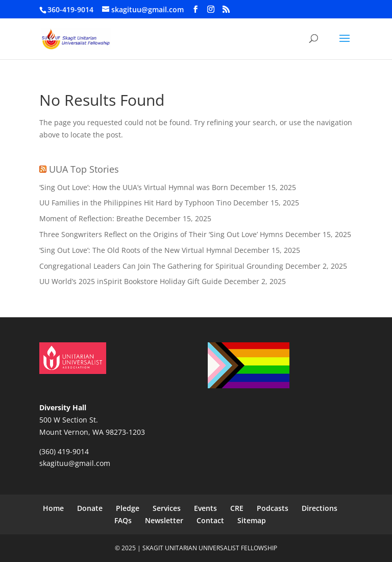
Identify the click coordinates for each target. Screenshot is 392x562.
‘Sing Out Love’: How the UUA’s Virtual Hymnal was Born (134, 187)
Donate (90, 508)
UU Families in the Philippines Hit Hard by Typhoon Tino (135, 203)
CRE (237, 508)
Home (53, 508)
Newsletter (164, 520)
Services (167, 508)
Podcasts (273, 508)
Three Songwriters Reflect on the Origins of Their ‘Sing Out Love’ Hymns (161, 234)
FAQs (123, 520)
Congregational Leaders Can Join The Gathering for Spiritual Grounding (161, 266)
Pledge (128, 508)
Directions (320, 508)
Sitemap (252, 520)
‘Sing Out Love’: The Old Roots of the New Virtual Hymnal (136, 250)
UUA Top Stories (84, 169)
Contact (210, 520)
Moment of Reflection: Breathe (91, 218)
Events (205, 508)
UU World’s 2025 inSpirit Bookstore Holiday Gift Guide (131, 281)
